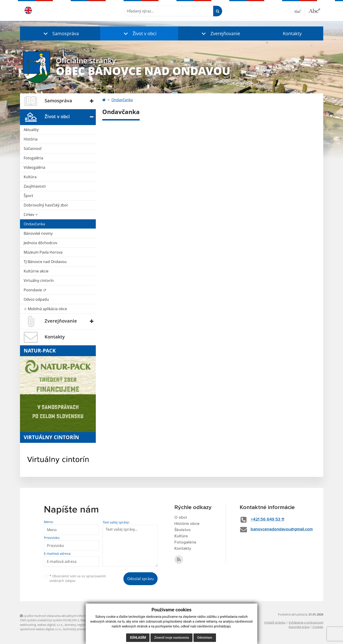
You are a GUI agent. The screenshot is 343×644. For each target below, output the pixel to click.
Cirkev (31, 215)
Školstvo (183, 530)
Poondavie (33, 290)
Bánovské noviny (38, 233)
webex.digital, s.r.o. (50, 625)
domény (70, 625)
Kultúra (30, 177)
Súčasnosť (33, 149)
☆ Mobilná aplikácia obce (45, 309)
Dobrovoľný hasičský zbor (46, 205)
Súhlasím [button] (138, 638)
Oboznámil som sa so (78, 578)
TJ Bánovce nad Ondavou (45, 262)
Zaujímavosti (35, 186)
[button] (60, 33)
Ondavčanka (34, 224)
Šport (28, 196)
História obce (187, 524)
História (31, 139)
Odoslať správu (140, 579)
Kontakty (292, 33)
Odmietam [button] (205, 638)
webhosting (28, 625)
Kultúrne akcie (36, 271)
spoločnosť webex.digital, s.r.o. (41, 629)
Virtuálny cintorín (39, 280)
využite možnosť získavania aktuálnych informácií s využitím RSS (65, 616)
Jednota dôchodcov (40, 243)
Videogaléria (34, 167)
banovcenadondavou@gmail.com (282, 529)
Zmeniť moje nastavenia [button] (171, 638)
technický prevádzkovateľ (80, 629)
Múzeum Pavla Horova (43, 252)
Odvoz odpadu (36, 299)
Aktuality (31, 130)
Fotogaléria (33, 158)
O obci (181, 518)
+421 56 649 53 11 (267, 519)
